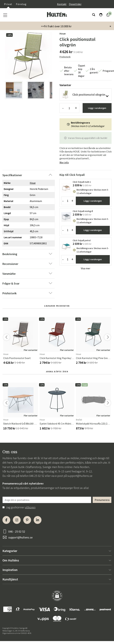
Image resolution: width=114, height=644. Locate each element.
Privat (8, 4)
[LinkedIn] (38, 520)
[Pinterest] (27, 520)
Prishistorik (65, 57)
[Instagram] (17, 520)
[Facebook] (6, 520)
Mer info (64, 162)
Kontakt (62, 4)
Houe (63, 33)
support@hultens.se (80, 476)
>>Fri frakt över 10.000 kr (56, 26)
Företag (21, 4)
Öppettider (75, 4)
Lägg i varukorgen (97, 108)
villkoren (30, 507)
